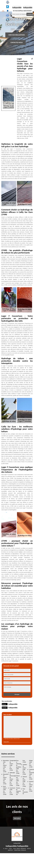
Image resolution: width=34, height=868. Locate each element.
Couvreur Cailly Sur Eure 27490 (11, 791)
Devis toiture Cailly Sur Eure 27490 (5, 790)
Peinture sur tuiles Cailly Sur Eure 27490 (24, 781)
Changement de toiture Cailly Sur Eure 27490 (11, 765)
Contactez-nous (17, 43)
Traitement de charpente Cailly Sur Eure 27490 (31, 774)
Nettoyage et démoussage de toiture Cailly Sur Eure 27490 (11, 779)
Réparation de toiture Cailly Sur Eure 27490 (5, 779)
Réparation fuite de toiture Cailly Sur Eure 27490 (5, 766)
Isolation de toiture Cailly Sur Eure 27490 (24, 769)
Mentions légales (20, 850)
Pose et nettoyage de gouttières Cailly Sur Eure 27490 (18, 767)
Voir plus (17, 818)
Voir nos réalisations (17, 35)
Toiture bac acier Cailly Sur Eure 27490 (18, 781)
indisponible (17, 7)
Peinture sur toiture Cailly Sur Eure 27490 (31, 786)
